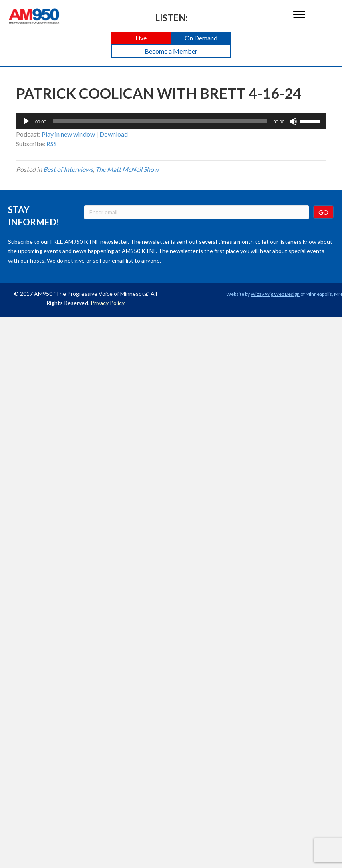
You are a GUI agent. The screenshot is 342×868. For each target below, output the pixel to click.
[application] (171, 121)
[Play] (26, 121)
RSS (52, 144)
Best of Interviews (68, 169)
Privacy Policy (108, 303)
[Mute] (293, 121)
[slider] (160, 121)
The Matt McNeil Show (127, 169)
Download (114, 134)
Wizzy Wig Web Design (275, 294)
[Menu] (299, 15)
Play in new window (68, 134)
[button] (141, 38)
